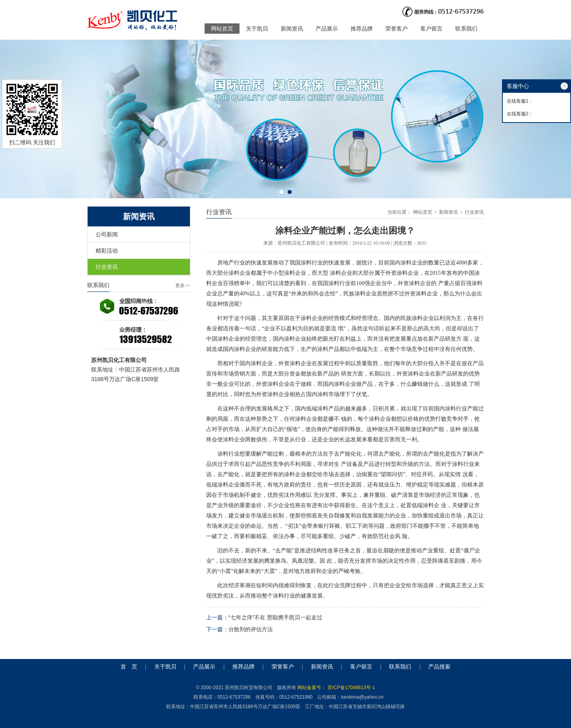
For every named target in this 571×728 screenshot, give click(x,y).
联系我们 (466, 29)
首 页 (129, 667)
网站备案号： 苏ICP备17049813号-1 (336, 688)
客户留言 (431, 29)
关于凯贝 (257, 29)
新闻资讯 (292, 29)
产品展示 (327, 29)
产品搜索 (439, 667)
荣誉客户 (397, 29)
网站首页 (222, 29)
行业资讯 (107, 267)
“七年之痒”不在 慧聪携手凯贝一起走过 (275, 617)
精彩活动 (107, 251)
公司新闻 (107, 234)
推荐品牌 (362, 29)
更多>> (183, 285)
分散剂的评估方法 (251, 629)
